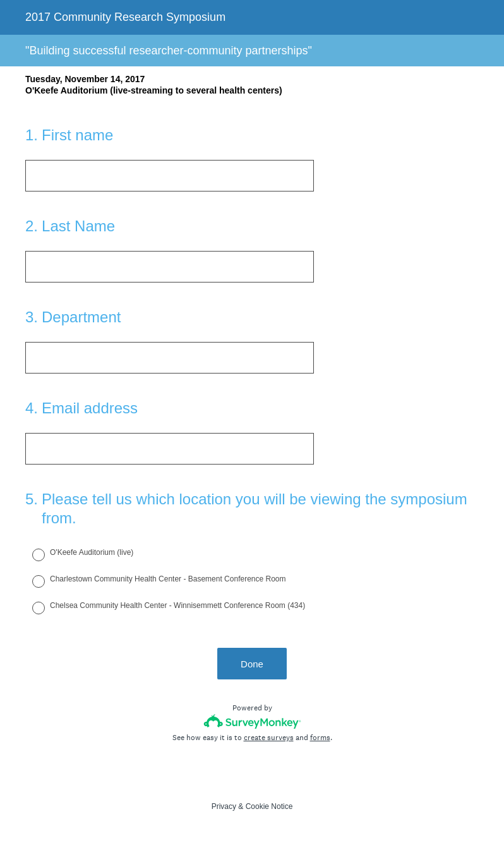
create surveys (269, 738)
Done (252, 664)
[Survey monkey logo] (252, 721)
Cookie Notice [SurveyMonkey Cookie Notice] (269, 806)
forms (320, 738)
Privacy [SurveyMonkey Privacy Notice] (224, 806)
